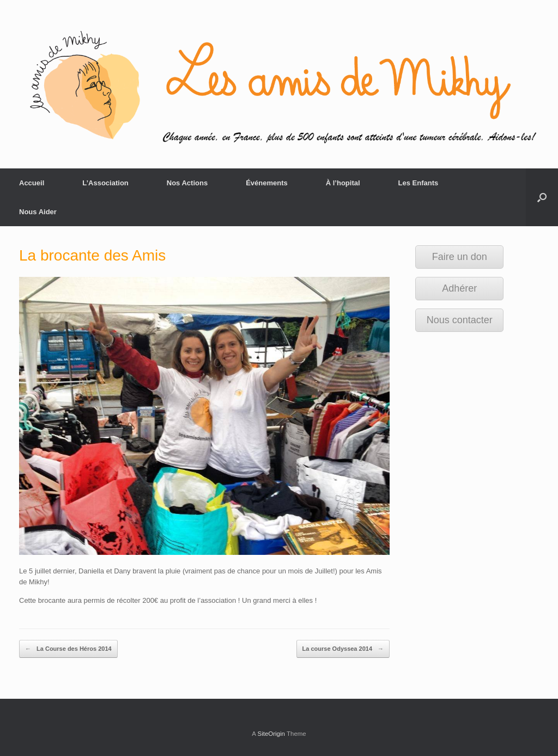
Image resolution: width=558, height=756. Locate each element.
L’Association (105, 183)
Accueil (32, 183)
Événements (267, 183)
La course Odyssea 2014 (343, 649)
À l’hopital (343, 183)
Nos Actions (187, 183)
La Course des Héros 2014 (68, 649)
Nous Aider (38, 212)
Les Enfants (418, 183)
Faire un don (460, 257)
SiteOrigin (271, 734)
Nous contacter (460, 320)
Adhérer (459, 288)
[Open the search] (542, 197)
